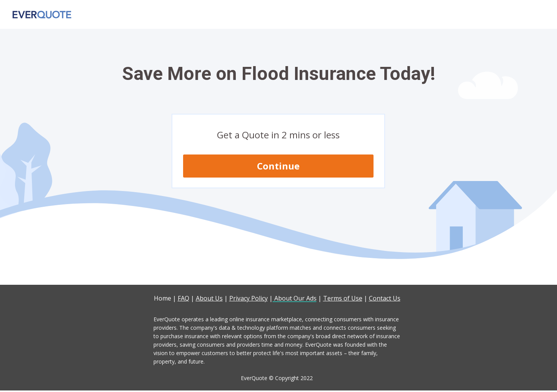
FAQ (183, 298)
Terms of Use (343, 298)
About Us (209, 298)
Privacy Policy (248, 298)
